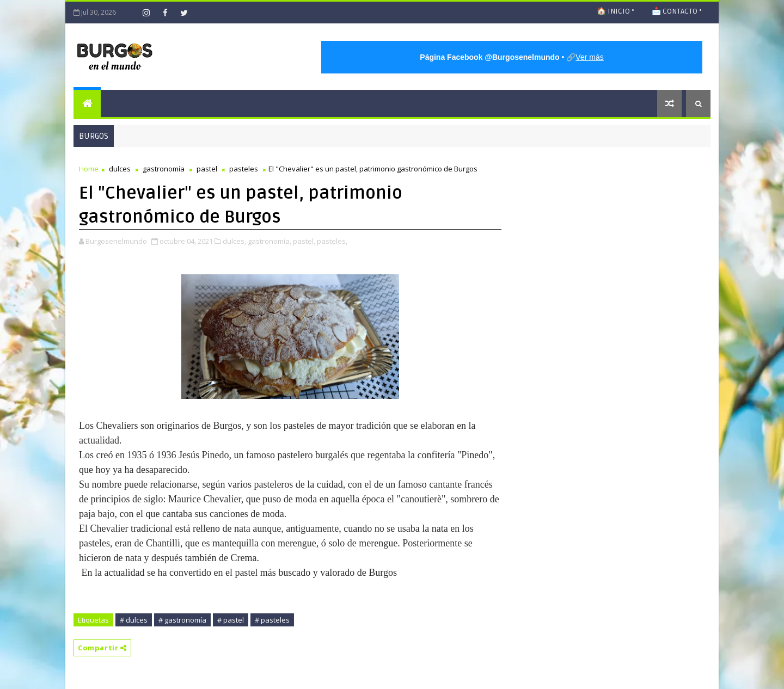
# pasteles (272, 620)
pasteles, (332, 241)
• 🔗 (512, 57)
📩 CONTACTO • (677, 11)
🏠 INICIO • (615, 11)
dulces (120, 169)
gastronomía (164, 169)
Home (89, 169)
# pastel (231, 620)
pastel (207, 169)
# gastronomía (182, 620)
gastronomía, (269, 241)
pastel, (304, 241)
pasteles (244, 169)
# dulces (134, 620)
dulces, (234, 241)
